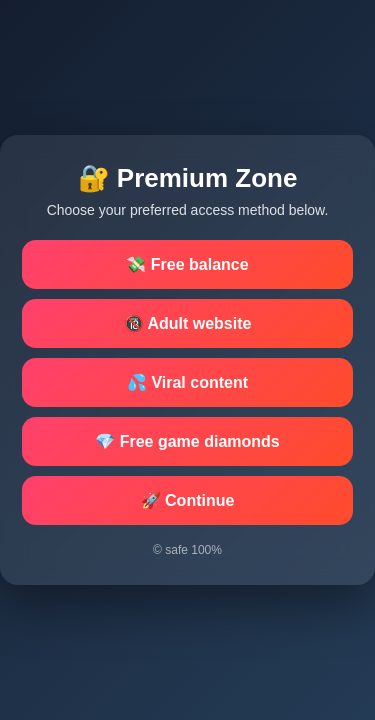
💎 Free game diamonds (187, 441)
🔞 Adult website (188, 323)
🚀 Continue (188, 500)
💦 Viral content (187, 382)
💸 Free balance (187, 264)
